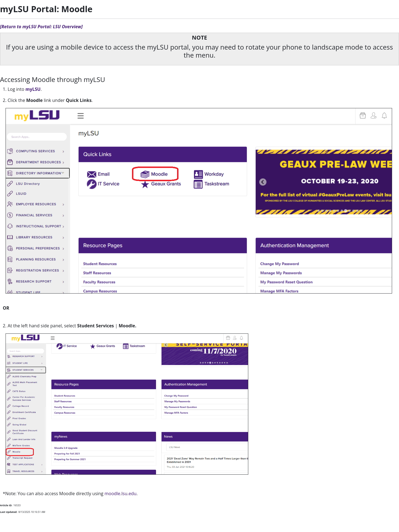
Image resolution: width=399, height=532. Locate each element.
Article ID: (6, 505)
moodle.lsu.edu (120, 494)
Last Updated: (9, 512)
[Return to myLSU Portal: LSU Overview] (41, 27)
